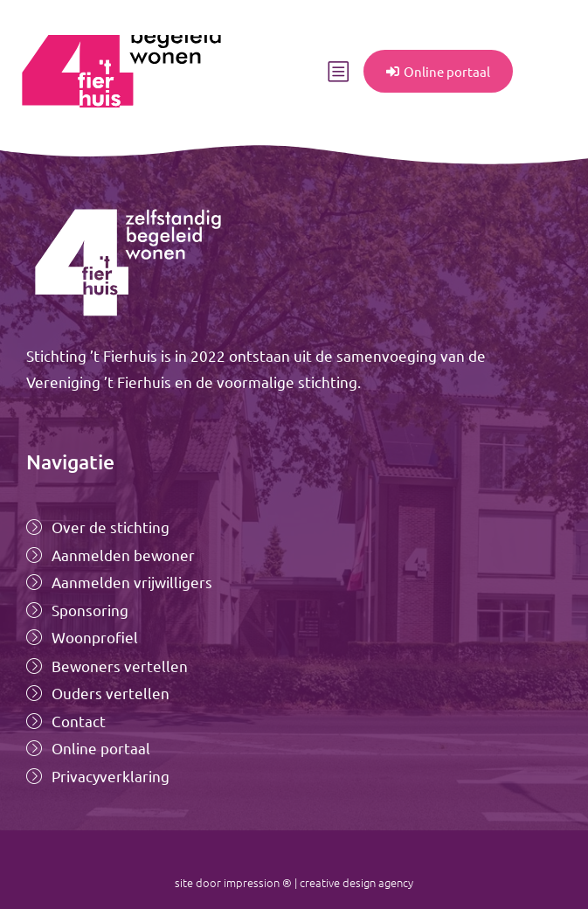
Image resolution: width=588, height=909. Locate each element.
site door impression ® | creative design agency (294, 882)
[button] (338, 72)
